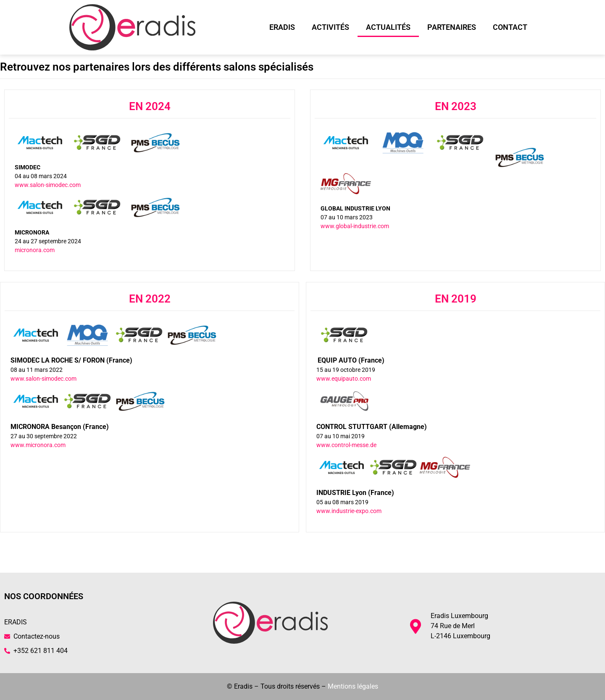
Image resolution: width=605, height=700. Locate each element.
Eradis (282, 27)
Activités (330, 27)
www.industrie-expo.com (349, 511)
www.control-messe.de (346, 445)
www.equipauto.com (344, 379)
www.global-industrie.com (355, 226)
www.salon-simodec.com (48, 185)
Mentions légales (353, 686)
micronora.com (35, 250)
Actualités (388, 27)
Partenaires (452, 27)
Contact (510, 27)
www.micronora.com (38, 445)
